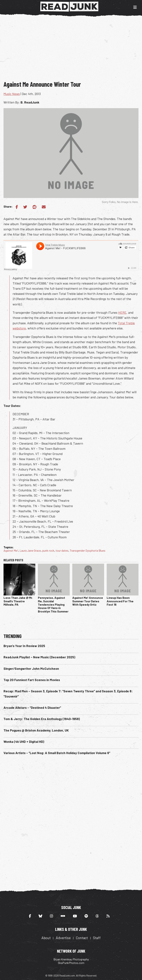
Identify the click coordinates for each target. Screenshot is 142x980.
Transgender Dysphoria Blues (88, 550)
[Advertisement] (73, 50)
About (46, 938)
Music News (12, 94)
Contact (82, 938)
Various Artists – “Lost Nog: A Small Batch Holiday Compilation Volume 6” (57, 753)
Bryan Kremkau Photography (71, 959)
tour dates (62, 550)
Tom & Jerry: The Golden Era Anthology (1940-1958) (42, 719)
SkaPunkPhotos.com (71, 963)
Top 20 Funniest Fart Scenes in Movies (32, 680)
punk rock (48, 550)
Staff (97, 938)
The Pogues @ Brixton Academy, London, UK (36, 730)
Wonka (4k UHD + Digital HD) (24, 742)
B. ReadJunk (30, 102)
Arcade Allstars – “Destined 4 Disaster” (32, 708)
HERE (122, 312)
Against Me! (11, 550)
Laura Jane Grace (30, 550)
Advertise (63, 938)
